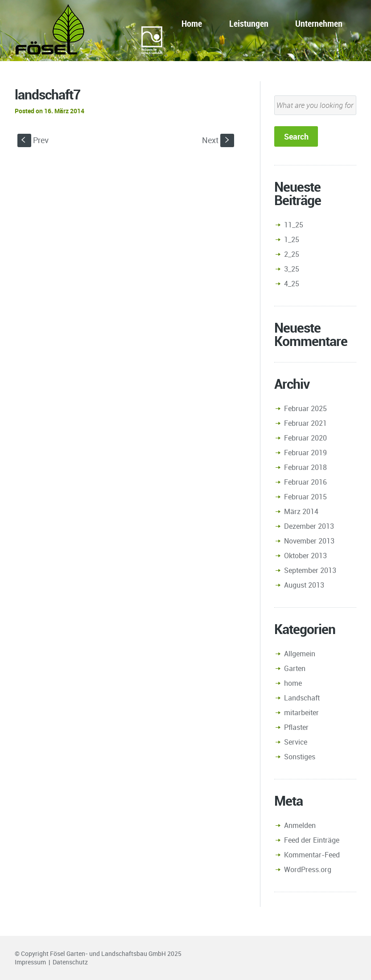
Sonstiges (300, 757)
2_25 (292, 254)
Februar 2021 (305, 423)
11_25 (294, 225)
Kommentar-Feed (312, 855)
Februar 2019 (305, 453)
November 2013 (309, 541)
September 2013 (310, 570)
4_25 (292, 284)
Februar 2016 (305, 482)
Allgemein (300, 654)
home (293, 683)
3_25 (292, 269)
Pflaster (296, 727)
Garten (295, 668)
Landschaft (302, 698)
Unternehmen (319, 23)
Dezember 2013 (309, 526)
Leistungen (249, 23)
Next (218, 140)
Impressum (30, 962)
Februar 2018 (305, 467)
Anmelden (300, 825)
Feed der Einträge (312, 840)
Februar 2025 (305, 408)
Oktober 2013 (305, 556)
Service (296, 742)
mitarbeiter (301, 712)
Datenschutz (70, 962)
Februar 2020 (305, 438)
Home (192, 23)
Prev (33, 140)
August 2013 (304, 585)
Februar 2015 (305, 497)
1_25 (292, 239)
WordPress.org (308, 869)
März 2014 (301, 511)
